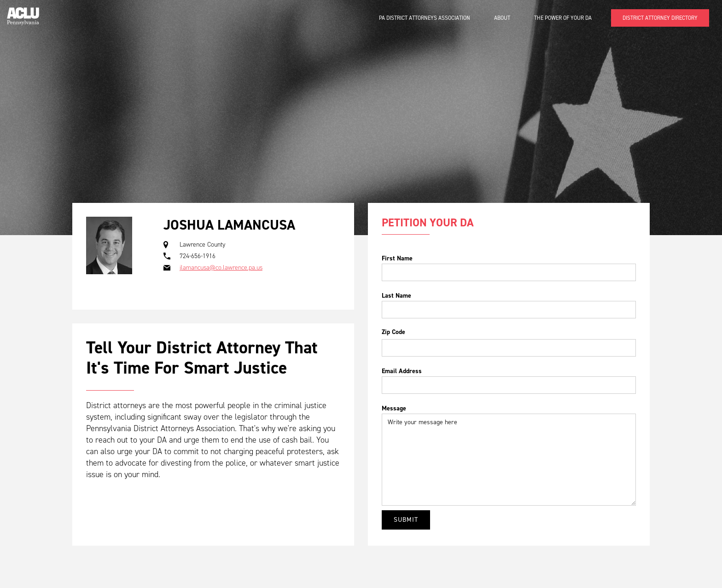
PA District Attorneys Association (425, 18)
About (502, 18)
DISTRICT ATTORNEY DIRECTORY (660, 18)
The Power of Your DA (563, 18)
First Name (397, 258)
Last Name (396, 296)
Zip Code (393, 332)
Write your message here (509, 460)
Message (394, 408)
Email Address (402, 371)
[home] (23, 13)
